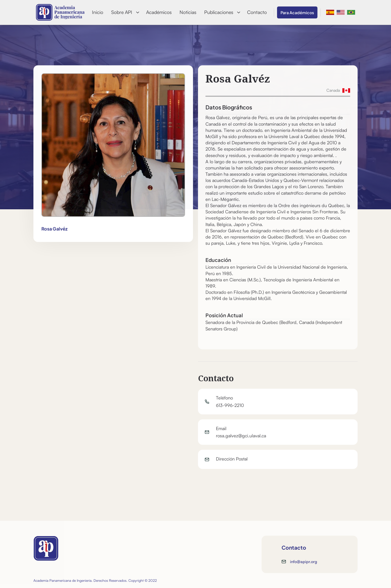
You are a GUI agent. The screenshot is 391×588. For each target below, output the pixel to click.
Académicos (159, 12)
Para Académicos (297, 12)
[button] (125, 12)
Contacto (257, 12)
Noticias (188, 12)
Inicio (98, 12)
